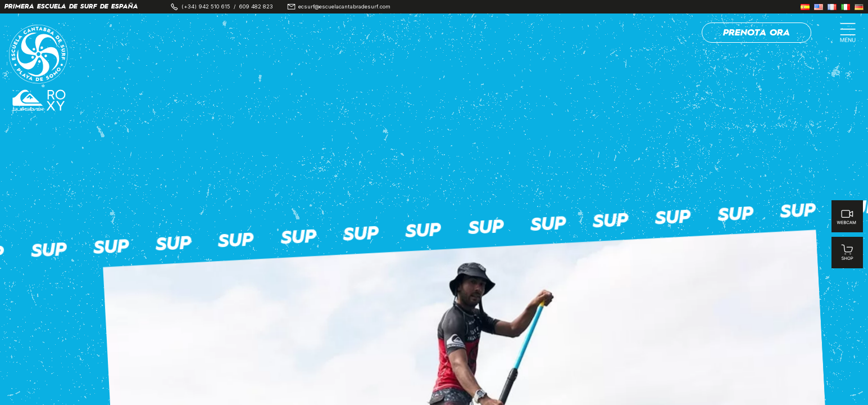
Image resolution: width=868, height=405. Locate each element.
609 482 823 (256, 7)
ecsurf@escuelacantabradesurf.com (344, 7)
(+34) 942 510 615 (206, 7)
